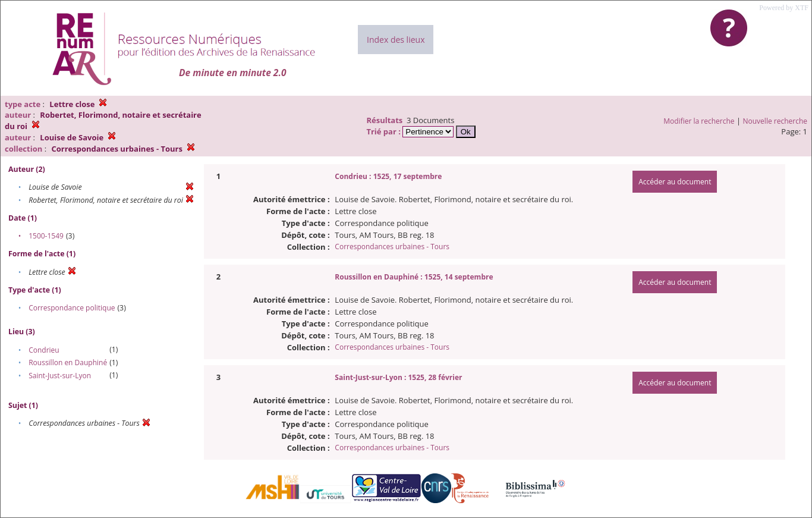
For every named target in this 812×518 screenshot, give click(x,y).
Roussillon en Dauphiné (68, 362)
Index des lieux (396, 40)
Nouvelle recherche (775, 121)
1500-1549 (46, 236)
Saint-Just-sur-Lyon (60, 376)
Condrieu (44, 350)
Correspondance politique (72, 308)
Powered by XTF (784, 8)
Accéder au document (675, 182)
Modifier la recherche (699, 121)
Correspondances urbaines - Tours (392, 247)
